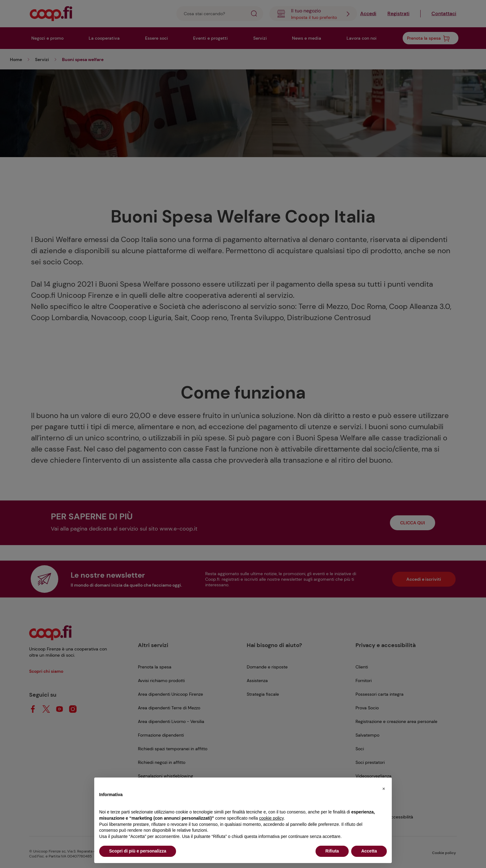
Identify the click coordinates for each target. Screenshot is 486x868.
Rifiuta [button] (332, 851)
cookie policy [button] (271, 818)
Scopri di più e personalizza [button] (138, 851)
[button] (384, 787)
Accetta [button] (369, 851)
